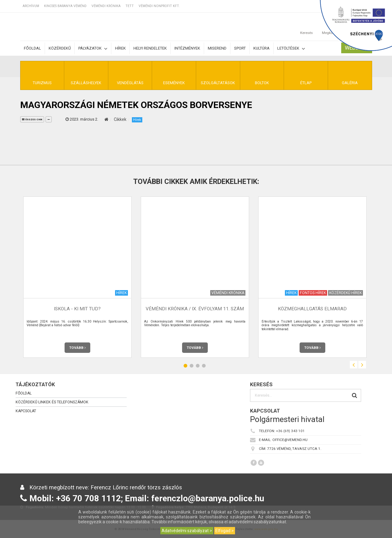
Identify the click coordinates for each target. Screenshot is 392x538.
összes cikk (32, 120)
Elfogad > (225, 531)
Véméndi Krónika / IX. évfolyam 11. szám (195, 309)
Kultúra (261, 48)
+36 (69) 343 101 (290, 431)
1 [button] (185, 366)
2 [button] (192, 366)
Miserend (217, 48)
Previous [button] (354, 365)
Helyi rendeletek (150, 48)
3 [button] (198, 366)
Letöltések (291, 49)
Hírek (120, 48)
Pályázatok (93, 49)
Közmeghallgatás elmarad (312, 309)
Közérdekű (60, 48)
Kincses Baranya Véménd (65, 6)
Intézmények (187, 48)
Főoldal (32, 48)
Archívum (31, 6)
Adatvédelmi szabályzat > (187, 531)
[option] (77, 277)
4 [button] (204, 366)
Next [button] (362, 365)
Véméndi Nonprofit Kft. (159, 6)
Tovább (77, 348)
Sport (240, 48)
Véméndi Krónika (106, 6)
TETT (130, 6)
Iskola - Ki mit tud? (77, 309)
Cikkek (120, 119)
